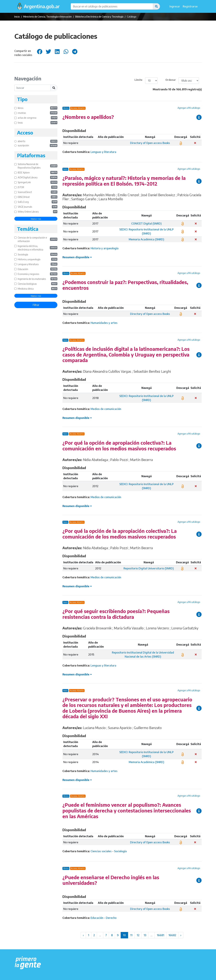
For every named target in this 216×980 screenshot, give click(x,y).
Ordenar (171, 80)
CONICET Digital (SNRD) (146, 224)
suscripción (38, 146)
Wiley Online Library (38, 212)
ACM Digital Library (38, 177)
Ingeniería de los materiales (38, 279)
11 (131, 935)
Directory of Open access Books (150, 143)
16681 (160, 935)
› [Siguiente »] (181, 935)
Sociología (38, 254)
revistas (38, 113)
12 (138, 935)
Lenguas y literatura (38, 264)
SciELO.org (38, 202)
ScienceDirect (38, 192)
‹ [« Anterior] (83, 935)
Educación (38, 269)
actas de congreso (38, 118)
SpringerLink (38, 182)
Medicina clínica (38, 289)
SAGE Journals (38, 207)
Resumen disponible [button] (77, 257)
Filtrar (36, 305)
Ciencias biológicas (38, 284)
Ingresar (175, 6)
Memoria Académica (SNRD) (146, 239)
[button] (156, 6)
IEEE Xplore (38, 173)
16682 (172, 935)
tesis (38, 123)
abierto (38, 141)
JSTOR (38, 187)
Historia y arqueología (38, 259)
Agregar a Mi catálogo (189, 108)
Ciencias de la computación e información (38, 239)
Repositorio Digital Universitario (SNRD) (149, 568)
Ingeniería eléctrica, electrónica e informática (38, 248)
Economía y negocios (38, 274)
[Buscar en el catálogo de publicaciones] (112, 6)
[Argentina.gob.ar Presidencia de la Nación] (28, 963)
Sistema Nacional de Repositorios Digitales (38, 166)
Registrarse (190, 6)
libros (38, 108)
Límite (138, 80)
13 (145, 935)
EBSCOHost (38, 197)
